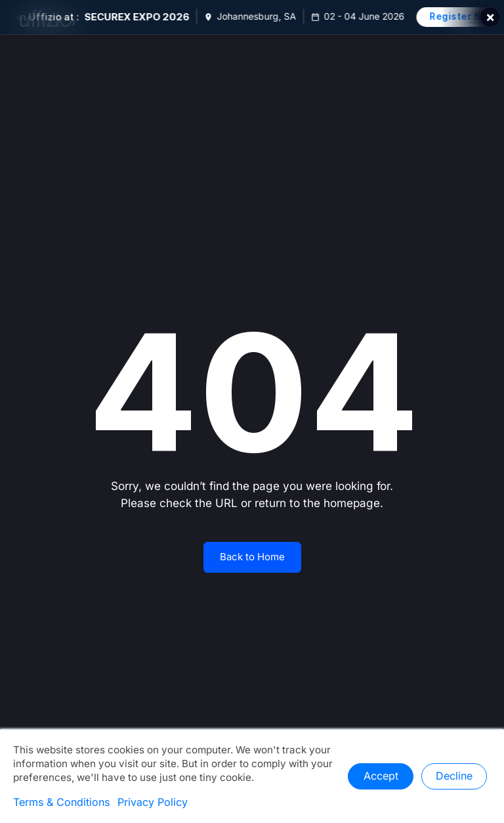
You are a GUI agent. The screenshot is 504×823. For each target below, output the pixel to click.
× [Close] (490, 17)
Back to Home (252, 557)
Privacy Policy (153, 803)
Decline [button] (454, 776)
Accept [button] (381, 776)
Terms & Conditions (61, 803)
